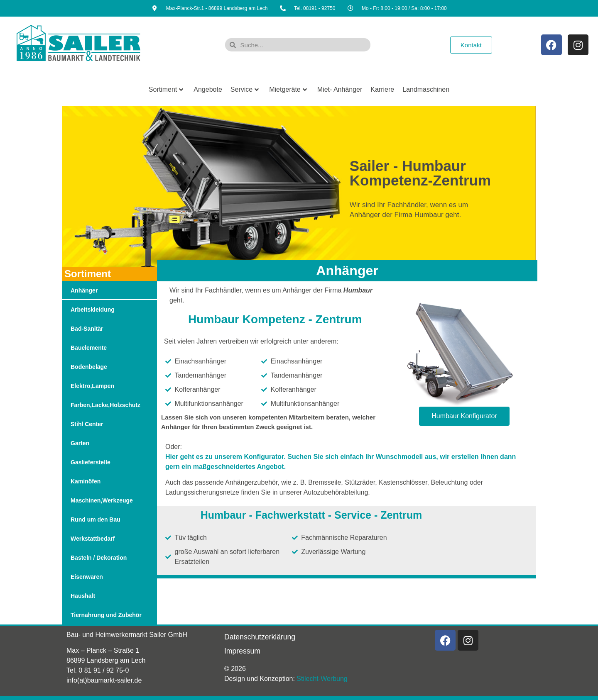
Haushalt (83, 596)
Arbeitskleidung (93, 310)
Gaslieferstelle (91, 462)
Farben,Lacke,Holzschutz (105, 405)
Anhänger (84, 290)
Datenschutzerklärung (260, 637)
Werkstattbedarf (93, 539)
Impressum (242, 651)
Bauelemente (89, 348)
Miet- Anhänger (340, 89)
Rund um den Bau (96, 520)
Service (245, 89)
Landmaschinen (426, 89)
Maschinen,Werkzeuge (102, 500)
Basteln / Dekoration (99, 558)
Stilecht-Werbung (322, 679)
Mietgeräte (288, 89)
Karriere (382, 89)
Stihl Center (87, 424)
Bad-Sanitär (87, 329)
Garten (80, 443)
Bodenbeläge (89, 367)
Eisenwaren (87, 577)
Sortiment (166, 89)
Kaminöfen (86, 481)
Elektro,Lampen (92, 386)
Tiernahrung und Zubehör (106, 615)
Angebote (208, 89)
